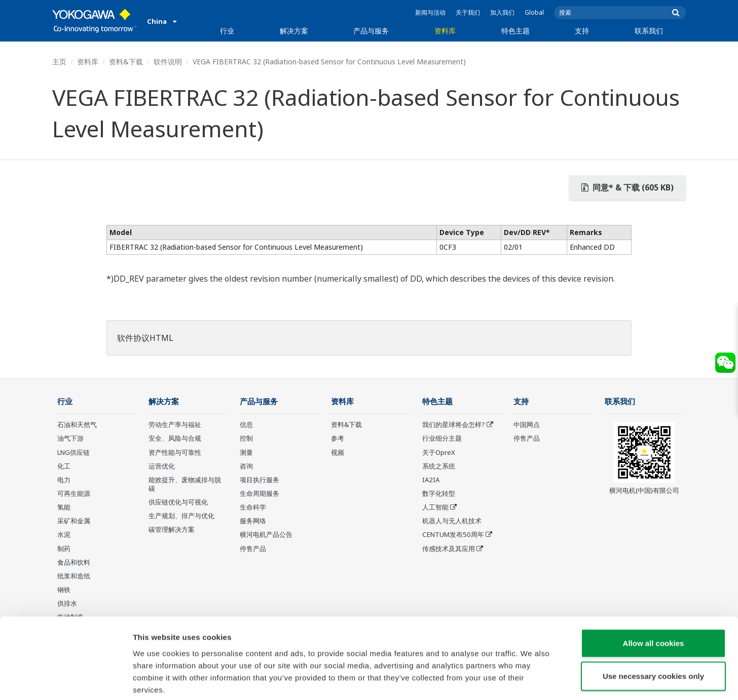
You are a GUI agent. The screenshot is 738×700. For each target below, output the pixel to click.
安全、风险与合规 (175, 439)
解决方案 (294, 31)
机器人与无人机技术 (452, 521)
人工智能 (435, 508)
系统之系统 (439, 466)
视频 (338, 452)
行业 (227, 31)
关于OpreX (439, 452)
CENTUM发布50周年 (453, 535)
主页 (59, 62)
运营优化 (162, 466)
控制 (246, 439)
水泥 (64, 535)
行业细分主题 (442, 439)
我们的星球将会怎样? (454, 425)
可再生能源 (74, 494)
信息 (246, 425)
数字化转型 (439, 494)
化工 (64, 466)
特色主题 (515, 31)
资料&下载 (126, 62)
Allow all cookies (654, 592)
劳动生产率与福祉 (175, 425)
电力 (64, 480)
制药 (64, 549)
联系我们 (649, 31)
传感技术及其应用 (449, 549)
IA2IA (431, 480)
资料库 (445, 31)
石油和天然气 (77, 425)
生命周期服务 (260, 494)
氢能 (64, 508)
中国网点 (527, 425)
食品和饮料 (74, 563)
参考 (338, 439)
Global (534, 12)
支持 (582, 31)
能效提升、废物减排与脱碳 (185, 484)
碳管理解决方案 (172, 530)
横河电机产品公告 (266, 535)
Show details (532, 680)
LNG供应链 (73, 452)
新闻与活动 (430, 12)
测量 (246, 452)
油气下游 (70, 439)
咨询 (246, 466)
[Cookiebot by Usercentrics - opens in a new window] (66, 680)
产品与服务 (371, 31)
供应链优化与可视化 (178, 502)
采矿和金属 (74, 521)
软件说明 (168, 62)
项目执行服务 (260, 480)
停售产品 (253, 549)
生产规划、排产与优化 (181, 516)
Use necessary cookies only (653, 626)
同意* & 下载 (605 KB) (628, 187)
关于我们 (468, 12)
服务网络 (253, 521)
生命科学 (253, 508)
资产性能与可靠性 (175, 452)
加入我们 (502, 12)
